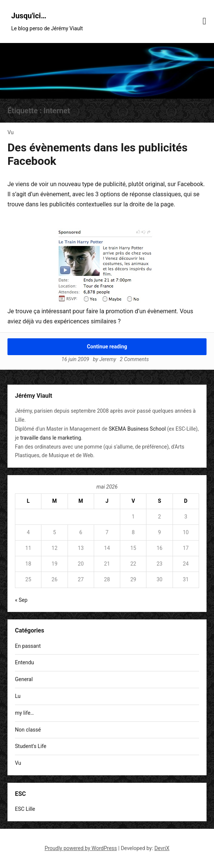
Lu (18, 696)
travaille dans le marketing (51, 438)
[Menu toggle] (205, 21)
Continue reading (107, 347)
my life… (24, 713)
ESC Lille (25, 809)
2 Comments (134, 359)
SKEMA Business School (137, 429)
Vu (10, 132)
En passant (28, 646)
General (24, 679)
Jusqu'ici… (29, 16)
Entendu (24, 662)
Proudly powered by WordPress (81, 848)
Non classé (28, 730)
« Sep (21, 600)
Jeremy (108, 359)
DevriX (162, 848)
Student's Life (31, 746)
